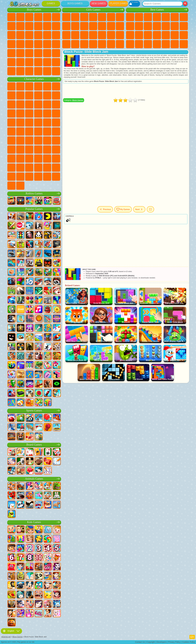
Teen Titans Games (20, 132)
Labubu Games (11, 186)
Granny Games (47, 141)
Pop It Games (157, 35)
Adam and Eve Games (29, 122)
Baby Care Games (75, 44)
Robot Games (38, 35)
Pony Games (66, 17)
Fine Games (166, 35)
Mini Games (175, 35)
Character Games (34, 79)
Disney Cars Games (56, 104)
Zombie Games (47, 17)
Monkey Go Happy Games (56, 122)
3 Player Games (157, 44)
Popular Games (34, 209)
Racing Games (20, 35)
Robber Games (20, 44)
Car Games (20, 26)
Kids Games (157, 17)
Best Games (157, 10)
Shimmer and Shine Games (47, 122)
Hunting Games (47, 53)
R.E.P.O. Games (47, 177)
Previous (105, 209)
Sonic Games (20, 113)
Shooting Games (38, 53)
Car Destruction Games (47, 71)
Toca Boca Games (47, 150)
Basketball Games (175, 44)
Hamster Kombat (20, 168)
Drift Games (56, 44)
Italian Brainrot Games (56, 177)
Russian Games (139, 35)
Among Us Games (56, 132)
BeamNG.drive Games (38, 71)
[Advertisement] (126, 91)
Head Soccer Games (29, 62)
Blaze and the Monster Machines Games (11, 113)
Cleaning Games (93, 44)
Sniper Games (29, 35)
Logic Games (175, 26)
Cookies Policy (189, 642)
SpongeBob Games (20, 86)
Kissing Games (111, 26)
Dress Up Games (93, 26)
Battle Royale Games (56, 17)
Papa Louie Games (120, 26)
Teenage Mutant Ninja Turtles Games (38, 122)
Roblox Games (34, 193)
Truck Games (56, 26)
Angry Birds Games (20, 104)
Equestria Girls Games (75, 17)
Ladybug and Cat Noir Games (38, 95)
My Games (123, 209)
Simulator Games (148, 17)
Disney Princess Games (120, 35)
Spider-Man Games (56, 113)
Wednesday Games (29, 159)
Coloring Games (66, 26)
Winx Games (111, 44)
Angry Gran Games (47, 95)
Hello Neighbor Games (20, 150)
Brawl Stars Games (11, 141)
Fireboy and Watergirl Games (84, 17)
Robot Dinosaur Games (56, 35)
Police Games (47, 35)
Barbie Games (93, 17)
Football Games (20, 17)
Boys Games (75, 3)
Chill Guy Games (20, 177)
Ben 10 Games (20, 122)
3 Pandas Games (47, 104)
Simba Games (11, 159)
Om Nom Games (29, 104)
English (11, 631)
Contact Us (140, 642)
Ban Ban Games (38, 159)
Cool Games (166, 44)
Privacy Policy (174, 642)
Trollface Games (29, 95)
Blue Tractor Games (29, 132)
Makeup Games (111, 35)
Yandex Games (184, 17)
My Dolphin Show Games (38, 104)
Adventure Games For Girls (120, 17)
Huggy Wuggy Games (56, 141)
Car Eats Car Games (29, 44)
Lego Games (56, 95)
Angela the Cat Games (75, 26)
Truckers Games (56, 62)
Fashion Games (66, 44)
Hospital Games (84, 35)
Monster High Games (111, 17)
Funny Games (148, 26)
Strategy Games (29, 17)
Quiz (102, 17)
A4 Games (29, 141)
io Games (157, 26)
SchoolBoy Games (29, 150)
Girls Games (139, 17)
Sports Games (139, 26)
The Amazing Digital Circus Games (29, 168)
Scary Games (166, 26)
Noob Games (11, 150)
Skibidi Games (56, 159)
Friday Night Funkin (47, 159)
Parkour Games (11, 62)
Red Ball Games (20, 95)
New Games (99, 3)
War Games (47, 62)
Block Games (78, 100)
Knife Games (148, 35)
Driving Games (38, 62)
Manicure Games (93, 35)
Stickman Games (47, 26)
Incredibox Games (56, 168)
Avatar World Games (56, 150)
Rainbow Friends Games (38, 150)
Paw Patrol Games (29, 86)
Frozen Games (84, 26)
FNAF (56, 86)
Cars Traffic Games (56, 71)
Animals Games (34, 479)
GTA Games (38, 44)
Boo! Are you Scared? (38, 177)
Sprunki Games (47, 168)
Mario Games (47, 113)
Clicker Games (184, 26)
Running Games (29, 53)
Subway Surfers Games (11, 104)
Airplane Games (20, 62)
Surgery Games (102, 35)
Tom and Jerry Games (11, 132)
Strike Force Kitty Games (38, 113)
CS (11, 71)
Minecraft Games (11, 26)
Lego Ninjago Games (47, 86)
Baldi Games (38, 141)
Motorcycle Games (38, 26)
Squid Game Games (20, 141)
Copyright (151, 642)
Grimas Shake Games (11, 168)
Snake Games (139, 44)
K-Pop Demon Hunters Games (20, 186)
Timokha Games (11, 177)
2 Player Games (118, 3)
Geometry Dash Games (130, 26)
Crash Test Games (29, 71)
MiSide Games (29, 177)
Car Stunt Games (130, 44)
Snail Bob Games (11, 95)
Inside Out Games (20, 159)
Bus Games (11, 53)
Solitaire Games (130, 35)
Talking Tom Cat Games (38, 86)
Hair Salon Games (102, 26)
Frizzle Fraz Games (11, 122)
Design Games (84, 44)
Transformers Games (38, 168)
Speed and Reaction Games (184, 35)
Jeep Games (56, 53)
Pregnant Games (66, 35)
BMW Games (20, 71)
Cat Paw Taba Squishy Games (120, 44)
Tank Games (38, 17)
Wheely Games (11, 86)
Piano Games (102, 44)
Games (51, 3)
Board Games (34, 445)
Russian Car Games (47, 44)
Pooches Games (29, 113)
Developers (161, 642)
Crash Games (29, 26)
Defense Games (184, 44)
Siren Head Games (47, 132)
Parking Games (11, 17)
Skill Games (175, 17)
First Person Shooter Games (20, 53)
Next (139, 209)
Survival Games (11, 44)
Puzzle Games (148, 44)
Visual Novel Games (75, 35)
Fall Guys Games (38, 132)
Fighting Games (11, 35)
